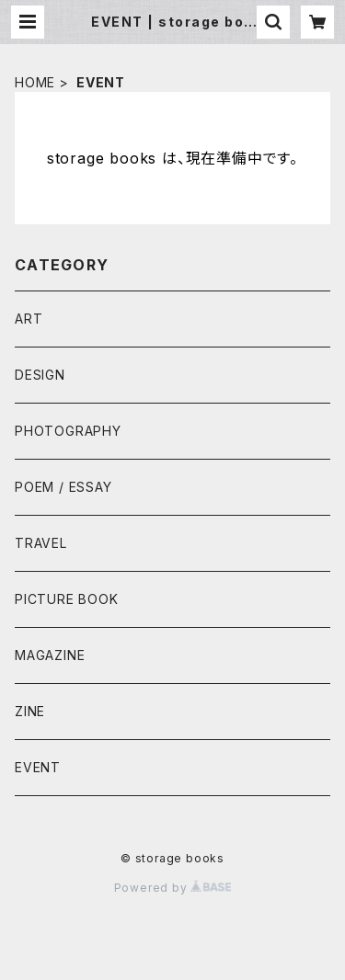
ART (29, 319)
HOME (35, 82)
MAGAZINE (50, 655)
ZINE (30, 711)
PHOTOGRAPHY (68, 431)
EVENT (38, 767)
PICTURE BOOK (67, 599)
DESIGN (40, 375)
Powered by (173, 888)
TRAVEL (41, 543)
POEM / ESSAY (63, 487)
